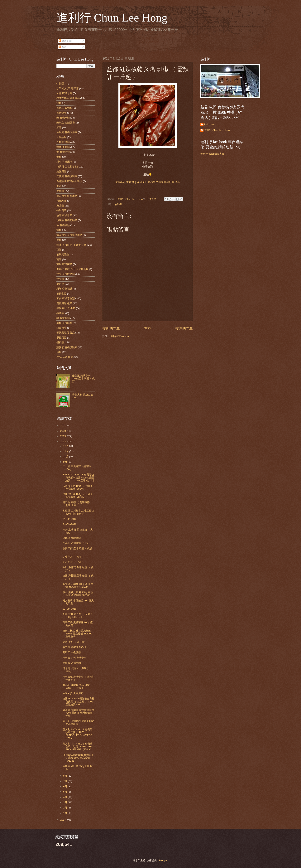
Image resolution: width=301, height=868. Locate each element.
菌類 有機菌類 (64, 264)
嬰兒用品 (61, 338)
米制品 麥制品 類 (66, 123)
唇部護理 (61, 201)
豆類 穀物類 (63, 142)
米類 (59, 127)
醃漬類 (60, 313)
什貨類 (60, 83)
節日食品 (61, 294)
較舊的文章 (184, 328)
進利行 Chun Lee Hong (112, 18)
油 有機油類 (63, 152)
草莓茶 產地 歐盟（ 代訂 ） (78, 543)
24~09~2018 (69, 519)
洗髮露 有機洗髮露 (67, 176)
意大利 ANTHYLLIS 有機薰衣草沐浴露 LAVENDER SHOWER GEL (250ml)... (78, 747)
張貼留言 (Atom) (120, 336)
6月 (65, 786)
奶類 (59, 103)
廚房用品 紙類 (64, 303)
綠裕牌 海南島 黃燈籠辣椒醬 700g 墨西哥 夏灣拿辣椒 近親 (78, 713)
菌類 (59, 259)
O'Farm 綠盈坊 (65, 357)
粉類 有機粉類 (64, 215)
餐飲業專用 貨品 (66, 333)
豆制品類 (61, 137)
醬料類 (60, 342)
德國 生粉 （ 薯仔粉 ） (75, 642)
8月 (65, 776)
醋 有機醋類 (63, 318)
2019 (63, 436)
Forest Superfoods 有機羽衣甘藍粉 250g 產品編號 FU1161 (78, 758)
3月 (65, 802)
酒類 (59, 230)
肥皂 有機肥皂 (64, 162)
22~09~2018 (69, 609)
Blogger (163, 860)
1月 (65, 813)
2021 (63, 426)
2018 (63, 441)
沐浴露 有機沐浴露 (67, 132)
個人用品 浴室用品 (67, 196)
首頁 (148, 328)
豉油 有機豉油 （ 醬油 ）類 (72, 245)
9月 (65, 462)
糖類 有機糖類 (64, 323)
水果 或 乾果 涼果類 (67, 88)
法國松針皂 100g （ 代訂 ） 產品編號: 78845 (78, 496)
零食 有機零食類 (66, 298)
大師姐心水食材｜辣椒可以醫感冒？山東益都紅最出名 (148, 182)
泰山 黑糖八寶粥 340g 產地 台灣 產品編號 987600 (78, 594)
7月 (65, 781)
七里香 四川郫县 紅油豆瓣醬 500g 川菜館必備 (78, 512)
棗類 (59, 250)
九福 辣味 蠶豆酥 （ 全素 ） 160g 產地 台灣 (78, 615)
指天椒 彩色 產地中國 (74, 658)
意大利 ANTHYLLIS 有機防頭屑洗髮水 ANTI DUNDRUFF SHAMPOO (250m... (78, 734)
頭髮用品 (61, 328)
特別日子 (61, 210)
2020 (63, 431)
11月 (66, 451)
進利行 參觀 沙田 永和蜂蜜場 (72, 269)
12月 (66, 446)
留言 (63, 47)
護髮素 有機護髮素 (67, 347)
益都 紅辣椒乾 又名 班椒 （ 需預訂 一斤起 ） (78, 686)
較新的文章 (111, 328)
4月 (65, 797)
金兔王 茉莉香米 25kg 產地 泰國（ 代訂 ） (83, 379)
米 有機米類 (63, 118)
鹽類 (59, 352)
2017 (63, 820)
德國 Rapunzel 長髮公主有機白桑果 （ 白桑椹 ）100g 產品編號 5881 (79, 701)
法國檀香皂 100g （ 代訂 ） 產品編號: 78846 (78, 487)
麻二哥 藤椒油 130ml (74, 647)
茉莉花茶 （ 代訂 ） (74, 562)
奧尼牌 (60, 284)
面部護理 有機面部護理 (69, 181)
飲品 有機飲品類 (66, 274)
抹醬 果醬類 (63, 147)
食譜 (59, 186)
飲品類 (60, 279)
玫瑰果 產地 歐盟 (72, 538)
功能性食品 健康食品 (68, 98)
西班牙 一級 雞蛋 (72, 652)
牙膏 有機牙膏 (64, 93)
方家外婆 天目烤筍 (73, 693)
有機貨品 (61, 113)
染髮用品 (61, 171)
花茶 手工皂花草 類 (67, 167)
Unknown (209, 124)
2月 (65, 808)
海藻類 (60, 206)
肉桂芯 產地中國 (72, 663)
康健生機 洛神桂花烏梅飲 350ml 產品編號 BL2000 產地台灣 (77, 634)
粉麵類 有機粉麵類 (67, 220)
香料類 (119, 204)
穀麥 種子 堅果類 (66, 308)
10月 (66, 456)
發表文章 (65, 41)
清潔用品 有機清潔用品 (69, 235)
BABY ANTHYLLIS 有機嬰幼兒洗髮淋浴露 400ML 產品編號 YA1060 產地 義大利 (78, 478)
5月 (65, 792)
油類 (59, 157)
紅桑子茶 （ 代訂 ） (74, 557)
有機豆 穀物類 (64, 108)
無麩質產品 (63, 254)
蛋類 (59, 240)
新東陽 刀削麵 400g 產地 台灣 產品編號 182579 (78, 585)
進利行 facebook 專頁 (212, 154)
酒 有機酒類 (63, 225)
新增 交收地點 (64, 289)
